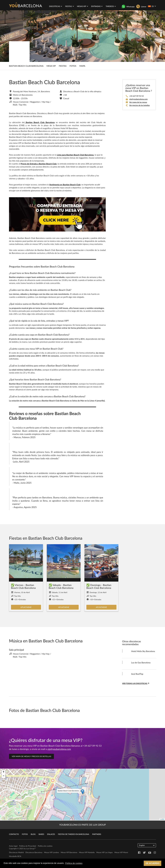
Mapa (82, 66)
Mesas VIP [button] (83, 6)
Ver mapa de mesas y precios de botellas (31, 756)
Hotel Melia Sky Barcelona (143, 651)
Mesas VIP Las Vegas (104, 852)
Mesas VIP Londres (52, 852)
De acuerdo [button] (152, 863)
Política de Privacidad (28, 846)
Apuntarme (26, 607)
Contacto (14, 834)
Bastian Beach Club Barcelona (26, 66)
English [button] (147, 845)
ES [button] (152, 6)
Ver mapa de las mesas (138, 102)
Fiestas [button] (69, 6)
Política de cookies (45, 846)
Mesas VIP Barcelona (69, 852)
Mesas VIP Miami (121, 852)
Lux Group (30, 848)
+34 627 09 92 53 (137, 96)
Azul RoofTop (137, 674)
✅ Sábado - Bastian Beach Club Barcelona (61, 586)
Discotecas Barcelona (34, 852)
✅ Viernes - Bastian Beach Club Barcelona (23, 586)
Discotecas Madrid (16, 852)
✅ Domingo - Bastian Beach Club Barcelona (99, 586)
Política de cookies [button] (74, 863)
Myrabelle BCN (15, 856)
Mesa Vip (51, 66)
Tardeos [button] (111, 6)
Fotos (73, 66)
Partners (97, 834)
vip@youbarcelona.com (138, 99)
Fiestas (63, 66)
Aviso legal (13, 846)
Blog (33, 834)
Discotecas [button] (56, 6)
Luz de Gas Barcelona (141, 662)
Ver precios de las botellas (140, 105)
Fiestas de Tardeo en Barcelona (74, 834)
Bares (41, 834)
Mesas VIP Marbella (87, 852)
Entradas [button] (97, 6)
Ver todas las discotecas (136, 683)
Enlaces (51, 834)
